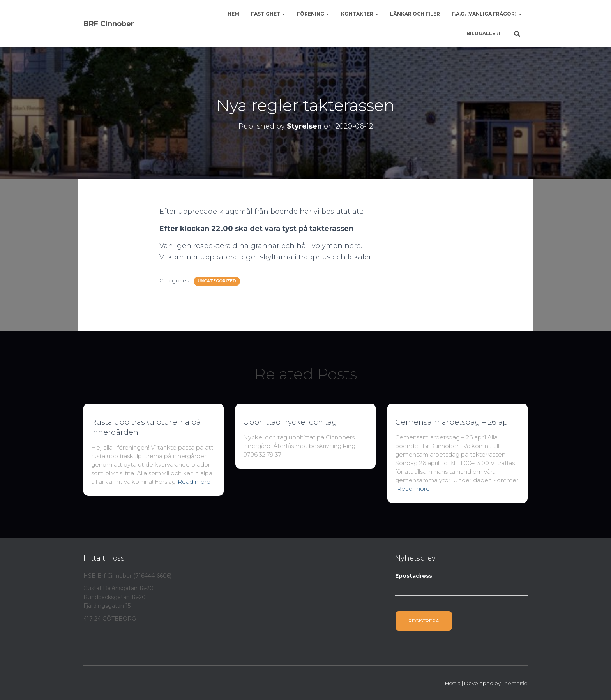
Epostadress (414, 576)
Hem (233, 14)
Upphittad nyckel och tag (290, 422)
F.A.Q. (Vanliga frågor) (487, 14)
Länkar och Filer (415, 14)
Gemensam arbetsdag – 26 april (455, 422)
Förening (313, 14)
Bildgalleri (483, 33)
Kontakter (360, 14)
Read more (194, 482)
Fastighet (268, 14)
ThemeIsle (515, 683)
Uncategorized (217, 281)
